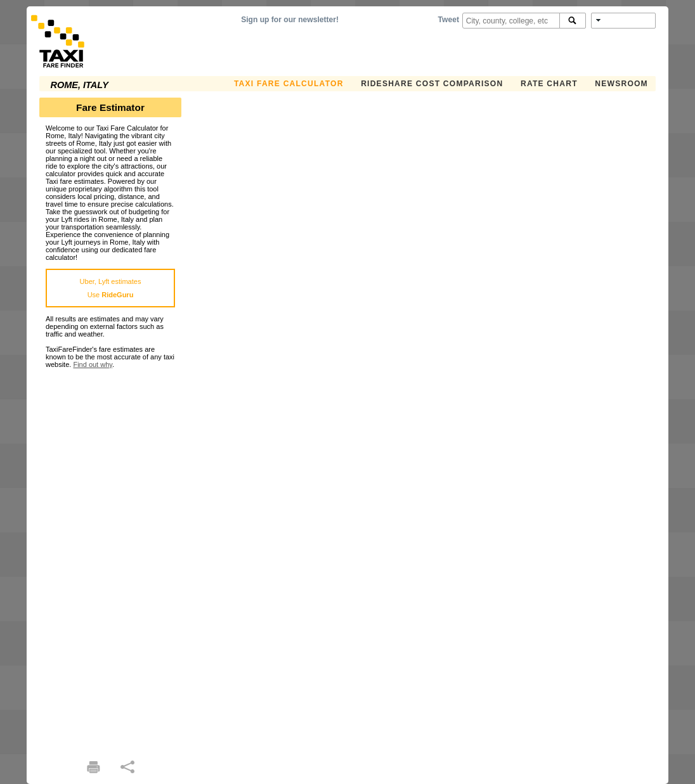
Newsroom (621, 84)
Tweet (449, 20)
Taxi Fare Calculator (289, 84)
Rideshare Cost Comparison (432, 84)
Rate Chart (549, 84)
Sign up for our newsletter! (290, 20)
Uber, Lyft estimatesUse (111, 288)
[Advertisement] (110, 558)
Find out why (93, 364)
